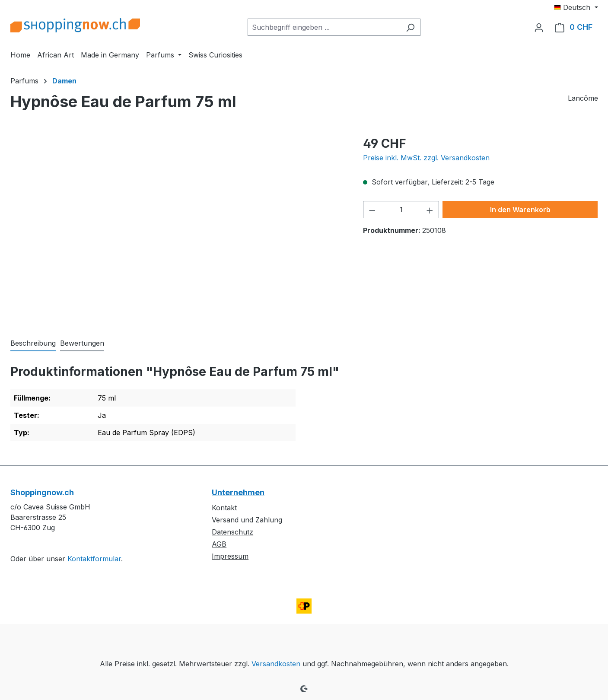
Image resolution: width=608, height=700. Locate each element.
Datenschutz (232, 532)
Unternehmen (238, 492)
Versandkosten (276, 664)
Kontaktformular (94, 559)
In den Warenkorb (520, 210)
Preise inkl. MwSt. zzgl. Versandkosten (426, 158)
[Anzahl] (401, 210)
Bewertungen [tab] (82, 343)
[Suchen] (410, 27)
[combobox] (324, 27)
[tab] (33, 344)
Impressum (230, 556)
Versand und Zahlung (247, 520)
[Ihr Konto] (539, 27)
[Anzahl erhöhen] (430, 210)
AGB (219, 544)
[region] (178, 227)
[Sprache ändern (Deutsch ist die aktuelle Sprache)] (576, 7)
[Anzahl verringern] (372, 210)
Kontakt (224, 508)
